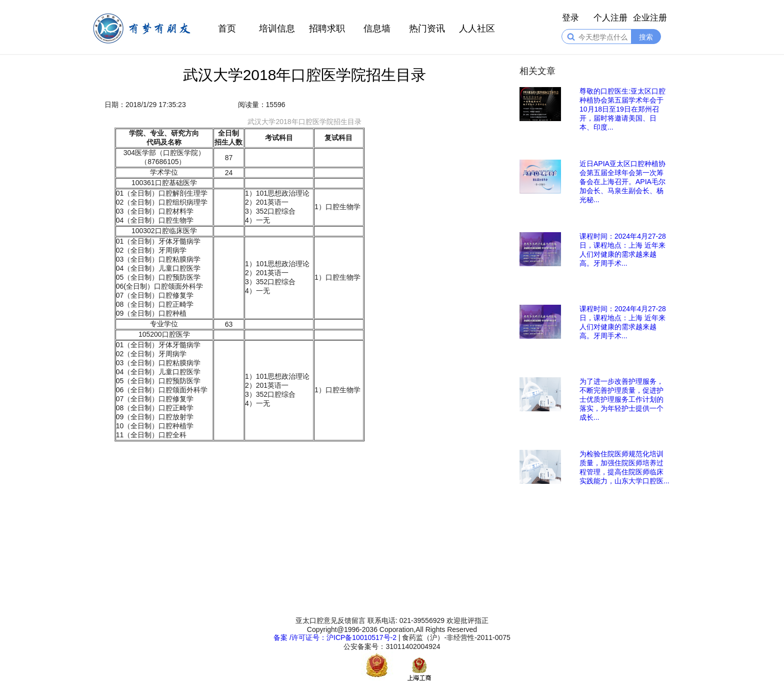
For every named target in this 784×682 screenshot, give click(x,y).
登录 (570, 18)
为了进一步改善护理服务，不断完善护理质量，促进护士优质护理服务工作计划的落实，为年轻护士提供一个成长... (621, 399)
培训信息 (277, 29)
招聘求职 (327, 29)
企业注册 (650, 18)
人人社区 (477, 29)
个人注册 (610, 18)
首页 (227, 29)
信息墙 (377, 29)
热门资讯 (427, 29)
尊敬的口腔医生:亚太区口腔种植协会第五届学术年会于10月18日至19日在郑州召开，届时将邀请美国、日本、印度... (622, 109)
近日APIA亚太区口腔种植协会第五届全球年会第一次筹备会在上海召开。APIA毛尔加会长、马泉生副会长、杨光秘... (622, 182)
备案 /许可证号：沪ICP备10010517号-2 (335, 637)
